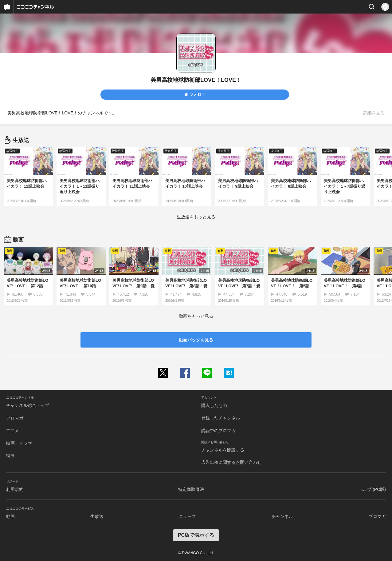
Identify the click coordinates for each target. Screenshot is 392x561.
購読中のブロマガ (218, 431)
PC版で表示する (196, 535)
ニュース (187, 516)
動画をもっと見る (196, 316)
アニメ (13, 431)
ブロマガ (15, 418)
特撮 (10, 456)
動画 (10, 516)
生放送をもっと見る (196, 217)
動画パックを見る (196, 340)
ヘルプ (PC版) (372, 489)
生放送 (97, 516)
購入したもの (214, 405)
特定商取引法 (191, 489)
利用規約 (15, 489)
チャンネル (282, 516)
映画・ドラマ (19, 443)
